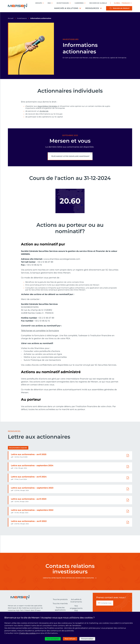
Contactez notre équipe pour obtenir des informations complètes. (69, 578)
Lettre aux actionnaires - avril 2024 (29, 477)
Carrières (79, 3)
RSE (49, 3)
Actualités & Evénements (76, 601)
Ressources (92, 8)
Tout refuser (70, 639)
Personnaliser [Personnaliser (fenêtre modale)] (87, 639)
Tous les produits (60, 599)
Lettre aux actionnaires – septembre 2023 (32, 488)
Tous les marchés (60, 604)
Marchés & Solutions (66, 8)
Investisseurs (63, 3)
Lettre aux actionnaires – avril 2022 (29, 521)
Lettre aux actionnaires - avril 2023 (29, 499)
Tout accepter (53, 639)
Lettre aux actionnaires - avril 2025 (29, 454)
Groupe (39, 3)
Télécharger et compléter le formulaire (40, 331)
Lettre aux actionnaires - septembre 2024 (32, 466)
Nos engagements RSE (76, 608)
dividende (44, 111)
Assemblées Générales (47, 106)
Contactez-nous (106, 603)
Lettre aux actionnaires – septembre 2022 (32, 510)
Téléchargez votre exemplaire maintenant (70, 156)
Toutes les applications (60, 609)
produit (121, 8)
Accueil (11, 18)
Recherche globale (98, 3)
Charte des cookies (27, 633)
